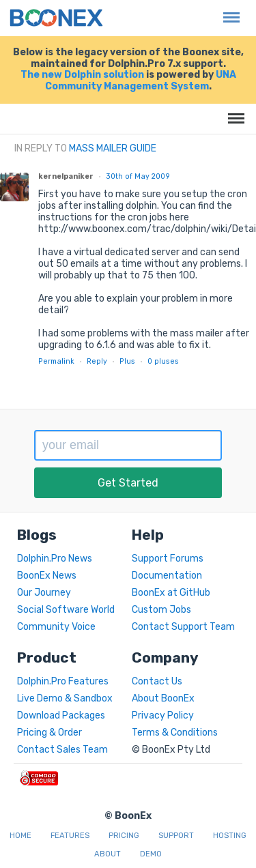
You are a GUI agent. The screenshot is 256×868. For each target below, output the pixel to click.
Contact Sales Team (62, 750)
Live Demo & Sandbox (65, 698)
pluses (163, 361)
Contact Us (157, 681)
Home (20, 836)
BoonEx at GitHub (171, 593)
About (108, 854)
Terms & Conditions (175, 733)
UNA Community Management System (141, 81)
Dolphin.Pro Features (63, 681)
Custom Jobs (161, 610)
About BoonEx (163, 698)
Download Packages (61, 715)
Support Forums (168, 559)
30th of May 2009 (138, 176)
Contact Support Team (183, 627)
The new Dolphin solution (82, 75)
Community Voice (56, 627)
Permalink (56, 361)
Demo (151, 854)
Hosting (230, 836)
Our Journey (44, 593)
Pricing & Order (49, 733)
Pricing (124, 836)
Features (70, 836)
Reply (97, 361)
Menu (228, 11)
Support (176, 836)
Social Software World (66, 610)
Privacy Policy (163, 715)
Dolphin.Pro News (55, 559)
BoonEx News (47, 576)
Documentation (167, 576)
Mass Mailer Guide (113, 148)
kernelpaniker (66, 176)
